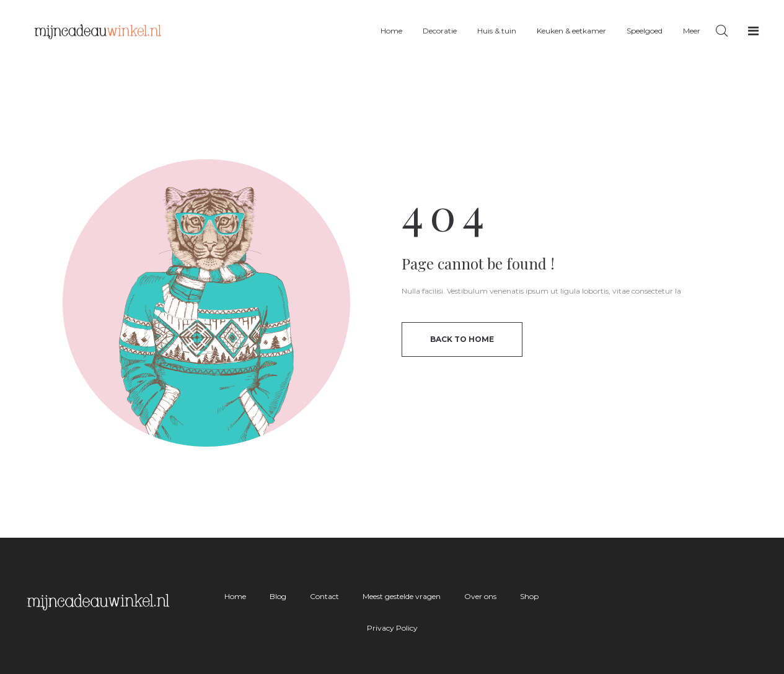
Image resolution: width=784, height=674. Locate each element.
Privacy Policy (392, 628)
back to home (462, 339)
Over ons (480, 596)
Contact (324, 596)
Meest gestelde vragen (402, 596)
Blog (278, 596)
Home (235, 596)
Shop (529, 596)
